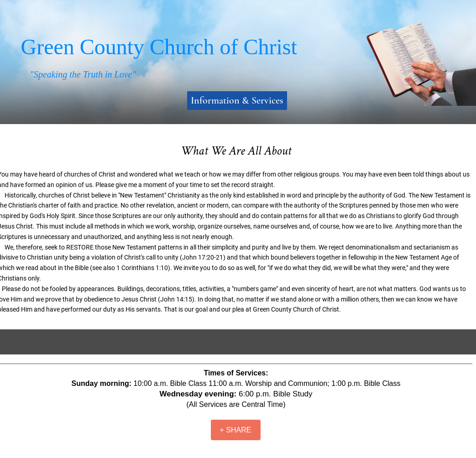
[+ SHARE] (236, 430)
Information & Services (237, 100)
